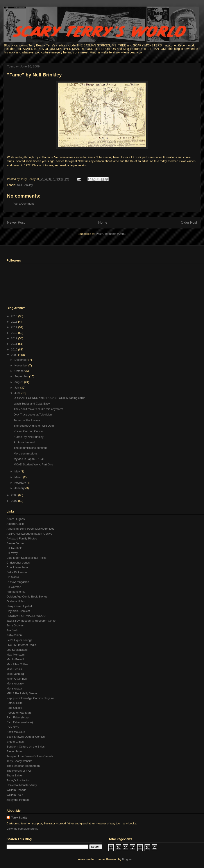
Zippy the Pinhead (18, 800)
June (18, 393)
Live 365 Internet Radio (21, 645)
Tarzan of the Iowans (27, 420)
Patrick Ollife (15, 703)
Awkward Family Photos (22, 538)
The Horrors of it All (19, 771)
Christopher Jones (18, 563)
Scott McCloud (16, 732)
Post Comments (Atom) (111, 234)
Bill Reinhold (14, 548)
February (21, 483)
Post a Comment (23, 204)
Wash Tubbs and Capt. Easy (32, 404)
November (21, 365)
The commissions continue (30, 448)
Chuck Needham (17, 567)
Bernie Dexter (15, 543)
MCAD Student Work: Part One (33, 464)
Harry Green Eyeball (20, 606)
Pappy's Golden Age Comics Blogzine (30, 698)
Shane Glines (15, 742)
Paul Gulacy (14, 708)
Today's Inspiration (18, 780)
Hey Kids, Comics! (18, 611)
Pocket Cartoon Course (28, 431)
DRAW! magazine (18, 582)
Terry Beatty (19, 818)
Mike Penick (14, 669)
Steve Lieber (15, 751)
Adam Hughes (16, 519)
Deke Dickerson (17, 572)
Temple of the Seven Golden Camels (30, 756)
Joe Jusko (13, 630)
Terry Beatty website (19, 761)
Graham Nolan (16, 601)
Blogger (127, 859)
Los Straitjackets (17, 650)
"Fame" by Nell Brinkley (34, 75)
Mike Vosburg (15, 674)
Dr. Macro (13, 577)
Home (103, 222)
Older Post (189, 222)
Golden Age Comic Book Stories (27, 597)
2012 (15, 338)
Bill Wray (12, 553)
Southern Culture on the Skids (26, 747)
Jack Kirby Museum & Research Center (32, 621)
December (21, 360)
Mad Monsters (16, 655)
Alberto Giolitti (15, 524)
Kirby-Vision (14, 635)
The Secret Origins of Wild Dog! (34, 426)
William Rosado (16, 790)
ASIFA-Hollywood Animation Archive (29, 534)
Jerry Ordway (15, 625)
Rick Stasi (13, 727)
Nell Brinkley (25, 185)
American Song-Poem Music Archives (30, 529)
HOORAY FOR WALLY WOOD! (26, 616)
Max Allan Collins (17, 664)
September (22, 376)
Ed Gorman (14, 587)
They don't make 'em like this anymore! (38, 409)
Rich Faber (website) (20, 722)
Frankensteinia (16, 592)
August (19, 382)
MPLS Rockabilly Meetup (22, 693)
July (17, 388)
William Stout (15, 795)
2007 (15, 501)
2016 (15, 316)
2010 (15, 349)
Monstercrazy (15, 683)
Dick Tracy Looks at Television (33, 415)
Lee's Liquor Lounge (19, 640)
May (18, 471)
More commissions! (26, 453)
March (19, 477)
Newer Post (16, 222)
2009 (15, 355)
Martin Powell (15, 659)
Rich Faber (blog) (18, 717)
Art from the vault (24, 442)
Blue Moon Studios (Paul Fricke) (27, 558)
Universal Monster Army (22, 785)
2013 (15, 333)
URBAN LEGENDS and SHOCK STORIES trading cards (49, 398)
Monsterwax (14, 689)
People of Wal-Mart (19, 713)
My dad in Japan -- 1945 (29, 459)
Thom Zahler (15, 775)
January (20, 488)
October (20, 371)
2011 (15, 344)
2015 (15, 322)
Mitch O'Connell (17, 679)
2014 (15, 327)
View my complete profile (22, 829)
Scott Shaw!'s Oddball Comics (26, 737)
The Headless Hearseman (23, 766)
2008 (15, 495)
